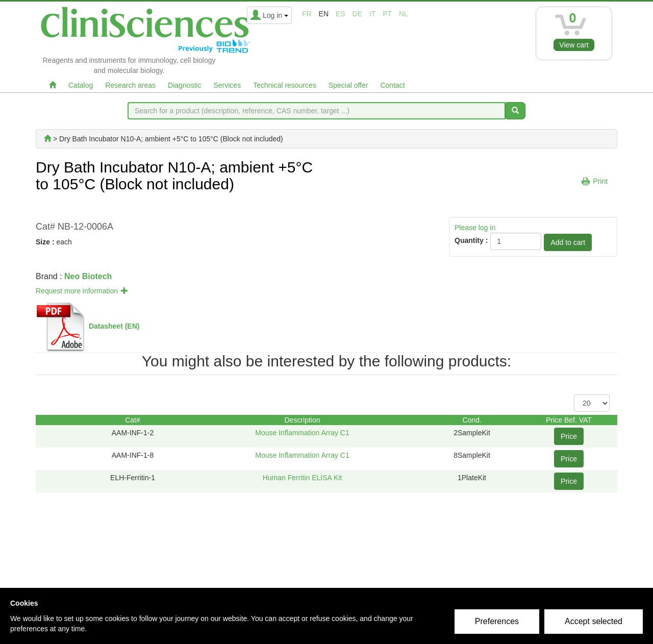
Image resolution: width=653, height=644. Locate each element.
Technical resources (285, 85)
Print (600, 181)
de (357, 14)
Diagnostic (184, 85)
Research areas (130, 85)
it (372, 14)
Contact (392, 85)
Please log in (475, 228)
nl (404, 14)
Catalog (81, 85)
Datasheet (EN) (114, 326)
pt (387, 14)
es (341, 14)
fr (307, 14)
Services (227, 85)
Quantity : (471, 240)
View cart (574, 45)
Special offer (348, 85)
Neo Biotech (88, 276)
